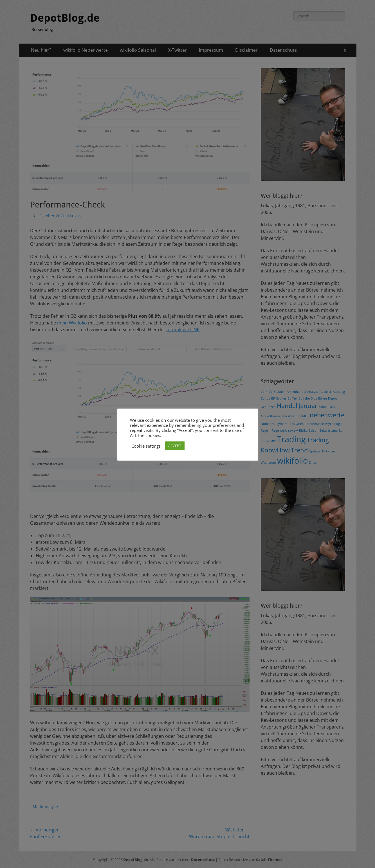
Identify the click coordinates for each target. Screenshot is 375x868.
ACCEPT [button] (175, 446)
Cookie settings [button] (146, 446)
